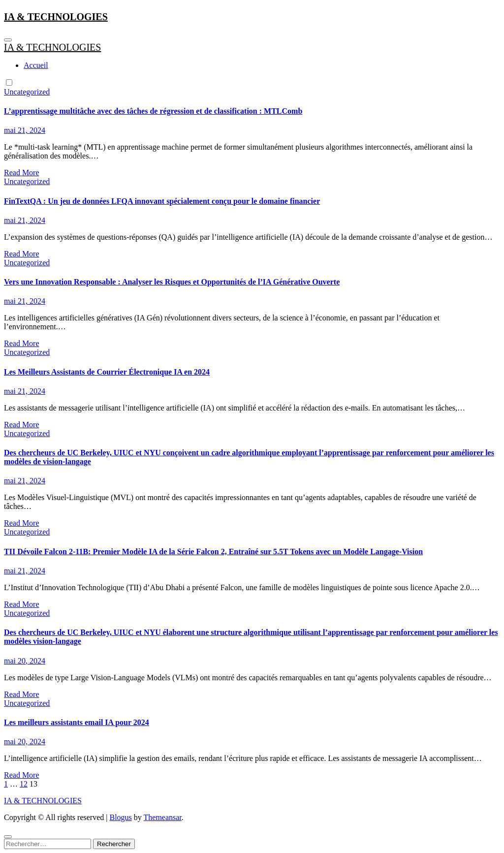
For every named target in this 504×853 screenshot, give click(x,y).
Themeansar (163, 817)
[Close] (8, 837)
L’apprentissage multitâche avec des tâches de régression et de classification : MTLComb (153, 111)
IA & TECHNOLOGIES (56, 17)
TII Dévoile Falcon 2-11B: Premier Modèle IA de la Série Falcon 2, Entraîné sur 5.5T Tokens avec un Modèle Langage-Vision (213, 552)
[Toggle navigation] (8, 40)
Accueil (36, 65)
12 (24, 784)
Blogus (120, 817)
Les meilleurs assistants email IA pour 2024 (77, 722)
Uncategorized (27, 92)
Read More (22, 173)
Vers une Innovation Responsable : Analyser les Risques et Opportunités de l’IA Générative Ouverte (172, 282)
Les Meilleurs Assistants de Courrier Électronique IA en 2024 (107, 372)
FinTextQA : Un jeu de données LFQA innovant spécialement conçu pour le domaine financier (162, 201)
